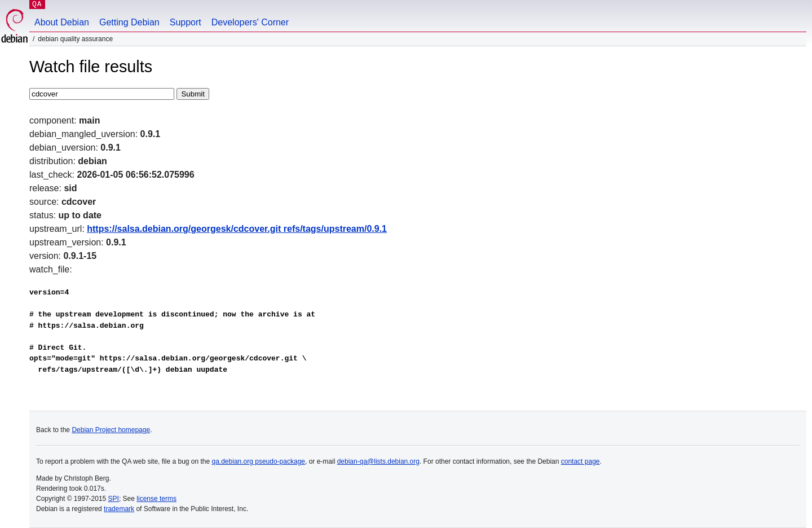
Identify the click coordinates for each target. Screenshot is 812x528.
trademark (119, 509)
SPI (114, 499)
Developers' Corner (250, 22)
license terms (156, 499)
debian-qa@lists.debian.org (378, 461)
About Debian (62, 22)
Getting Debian (129, 22)
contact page (581, 461)
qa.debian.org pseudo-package (259, 461)
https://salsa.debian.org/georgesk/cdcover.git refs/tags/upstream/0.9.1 (237, 229)
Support (186, 22)
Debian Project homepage (111, 430)
